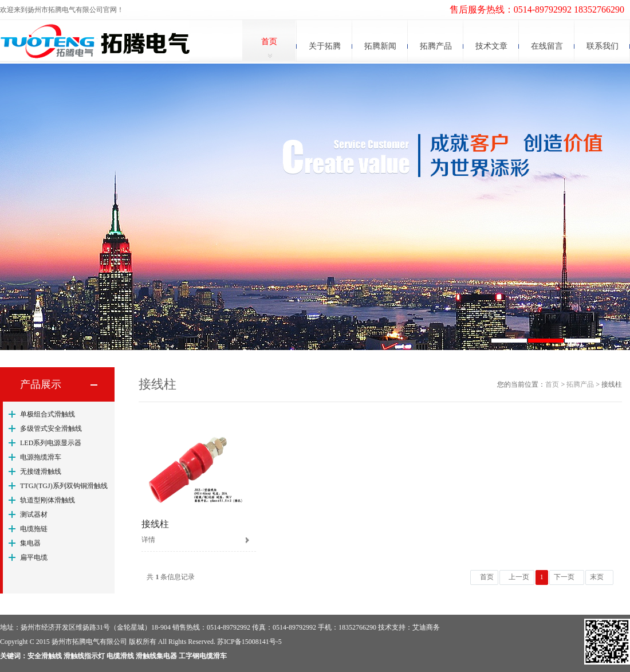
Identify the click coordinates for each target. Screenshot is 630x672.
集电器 (30, 543)
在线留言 (547, 46)
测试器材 (34, 514)
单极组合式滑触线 (48, 414)
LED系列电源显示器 (51, 443)
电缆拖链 (34, 529)
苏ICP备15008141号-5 (249, 642)
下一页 (564, 577)
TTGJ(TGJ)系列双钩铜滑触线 (64, 486)
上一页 (519, 577)
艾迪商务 (426, 627)
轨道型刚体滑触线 (48, 500)
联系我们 (603, 46)
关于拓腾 (325, 46)
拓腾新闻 (380, 46)
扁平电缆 (34, 557)
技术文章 (491, 46)
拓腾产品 (436, 46)
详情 (148, 540)
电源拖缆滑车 (41, 457)
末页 (597, 577)
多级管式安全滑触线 (51, 429)
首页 (269, 42)
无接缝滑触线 (41, 471)
